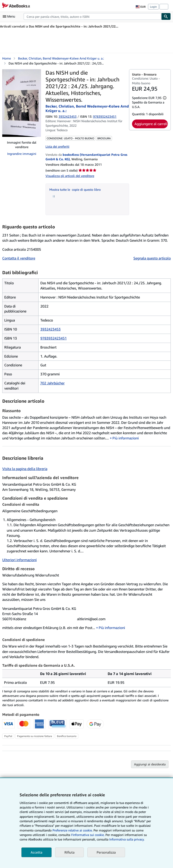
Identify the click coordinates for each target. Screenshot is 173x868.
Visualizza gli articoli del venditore (70, 176)
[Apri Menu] (10, 16)
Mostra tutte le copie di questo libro (75, 189)
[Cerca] (166, 16)
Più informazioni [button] (126, 438)
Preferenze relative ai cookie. (73, 830)
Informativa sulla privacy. (127, 839)
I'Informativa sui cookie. (88, 835)
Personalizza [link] (106, 852)
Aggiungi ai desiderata (150, 764)
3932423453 (68, 116)
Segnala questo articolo (152, 258)
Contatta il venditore (19, 258)
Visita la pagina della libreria (25, 469)
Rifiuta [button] (69, 852)
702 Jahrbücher (52, 383)
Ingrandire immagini (22, 154)
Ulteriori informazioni (19, 560)
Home (7, 58)
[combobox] (92, 16)
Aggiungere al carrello (151, 124)
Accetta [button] (36, 852)
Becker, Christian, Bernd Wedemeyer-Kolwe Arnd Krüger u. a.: (61, 58)
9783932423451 (53, 338)
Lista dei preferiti (57, 146)
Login (153, 7)
